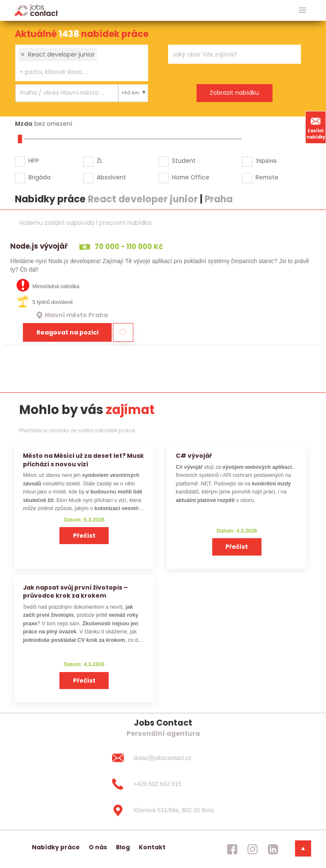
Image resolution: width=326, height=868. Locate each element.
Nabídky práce (56, 847)
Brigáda (39, 177)
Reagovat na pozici (67, 332)
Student (184, 161)
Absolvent (111, 177)
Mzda (24, 124)
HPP (34, 161)
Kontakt (152, 847)
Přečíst (84, 536)
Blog (123, 847)
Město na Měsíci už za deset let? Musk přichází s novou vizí (83, 460)
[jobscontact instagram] (253, 849)
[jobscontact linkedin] (273, 849)
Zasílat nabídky (316, 127)
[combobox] (82, 63)
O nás (98, 847)
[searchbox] (76, 72)
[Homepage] (36, 10)
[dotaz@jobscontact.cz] (163, 758)
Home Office (191, 177)
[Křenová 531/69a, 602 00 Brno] (163, 811)
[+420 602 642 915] (163, 784)
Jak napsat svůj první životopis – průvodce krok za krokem (75, 591)
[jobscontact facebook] (232, 849)
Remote (267, 177)
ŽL (100, 161)
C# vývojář (194, 456)
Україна (266, 161)
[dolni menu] (303, 848)
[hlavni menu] (302, 10)
